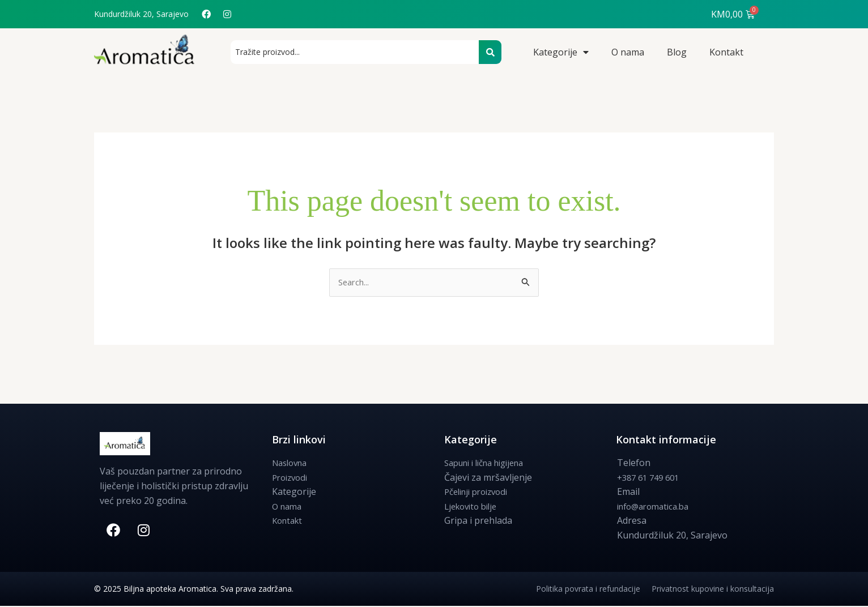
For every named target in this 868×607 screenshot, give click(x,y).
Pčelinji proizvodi (480, 493)
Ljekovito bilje (474, 507)
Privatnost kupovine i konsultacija (713, 590)
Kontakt (726, 52)
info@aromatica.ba (657, 507)
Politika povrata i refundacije (594, 590)
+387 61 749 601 (651, 478)
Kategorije (561, 52)
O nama (628, 52)
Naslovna (292, 464)
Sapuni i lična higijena (490, 464)
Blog (677, 52)
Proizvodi (292, 478)
